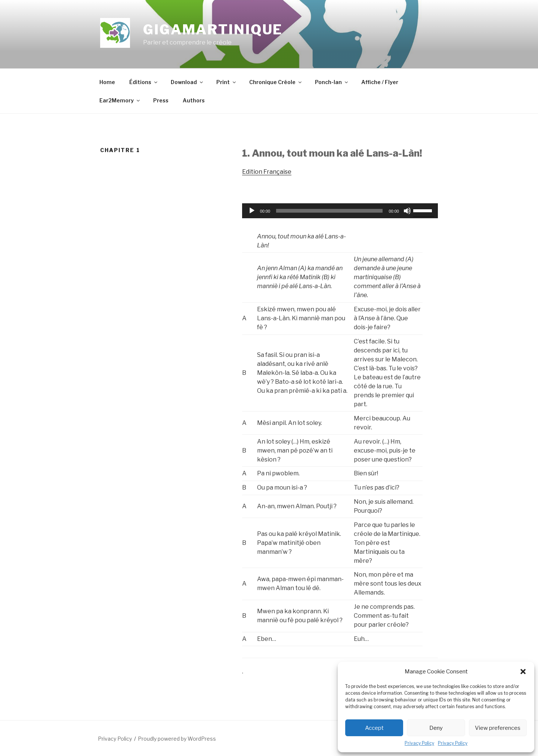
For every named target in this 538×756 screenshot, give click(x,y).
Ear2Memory (120, 100)
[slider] (329, 211)
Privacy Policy (419, 743)
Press (161, 100)
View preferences (498, 728)
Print (227, 82)
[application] (340, 211)
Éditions (144, 82)
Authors (194, 100)
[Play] (252, 211)
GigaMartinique (213, 30)
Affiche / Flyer (380, 82)
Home (107, 82)
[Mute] (407, 211)
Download (187, 82)
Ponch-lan (332, 82)
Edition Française (267, 172)
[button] (523, 672)
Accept (374, 728)
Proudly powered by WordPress (177, 739)
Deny (436, 728)
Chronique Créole (276, 82)
